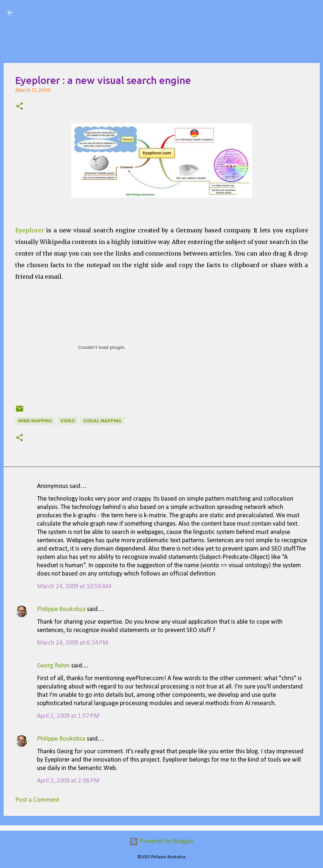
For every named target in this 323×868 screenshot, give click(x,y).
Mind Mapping (35, 421)
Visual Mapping (61, 12)
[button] (20, 107)
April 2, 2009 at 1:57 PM (68, 716)
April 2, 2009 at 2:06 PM (68, 781)
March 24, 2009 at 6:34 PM (73, 643)
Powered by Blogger (161, 841)
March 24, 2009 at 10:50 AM (74, 587)
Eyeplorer (30, 230)
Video (68, 421)
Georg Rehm (53, 666)
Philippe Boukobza (61, 609)
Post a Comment (37, 800)
